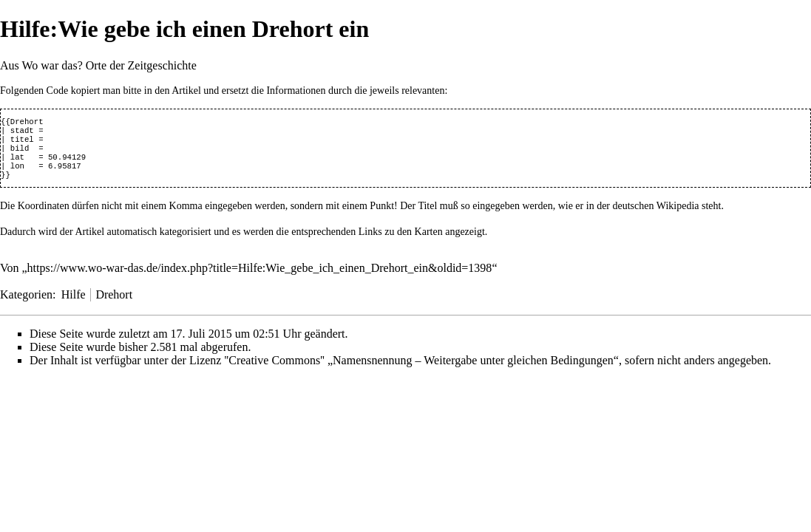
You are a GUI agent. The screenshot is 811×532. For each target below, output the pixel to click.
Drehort (114, 305)
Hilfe (74, 305)
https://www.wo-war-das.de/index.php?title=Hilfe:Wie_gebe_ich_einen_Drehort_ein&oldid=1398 (260, 278)
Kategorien (26, 305)
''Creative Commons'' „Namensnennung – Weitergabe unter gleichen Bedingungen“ (421, 371)
